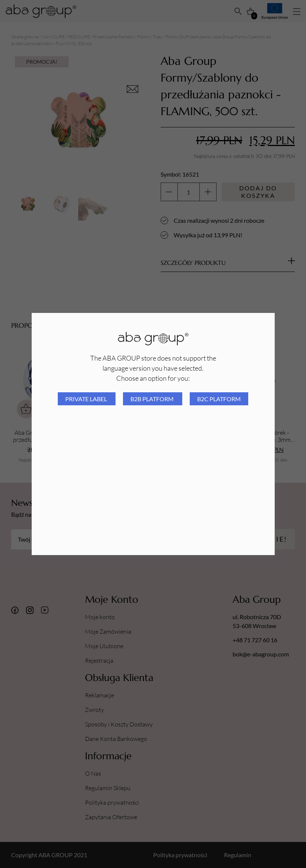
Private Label (87, 399)
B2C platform (219, 399)
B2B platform (153, 399)
